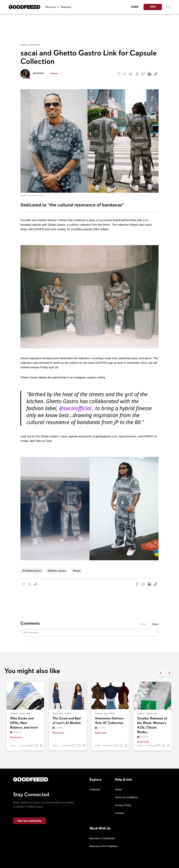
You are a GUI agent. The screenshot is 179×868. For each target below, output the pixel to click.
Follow (54, 73)
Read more (16, 737)
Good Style (35, 45)
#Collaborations (32, 571)
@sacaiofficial (75, 408)
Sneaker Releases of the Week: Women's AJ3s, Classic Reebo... (152, 725)
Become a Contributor (102, 838)
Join (153, 7)
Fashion (14, 714)
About (118, 790)
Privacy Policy (123, 805)
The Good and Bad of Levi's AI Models (67, 721)
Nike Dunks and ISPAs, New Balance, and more (24, 723)
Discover (51, 7)
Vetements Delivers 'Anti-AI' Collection (109, 721)
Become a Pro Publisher (104, 846)
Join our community (30, 821)
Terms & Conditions (126, 797)
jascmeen (38, 73)
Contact (120, 813)
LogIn (135, 7)
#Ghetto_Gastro (57, 571)
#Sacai (76, 571)
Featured (66, 7)
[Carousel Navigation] (165, 673)
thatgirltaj (16, 732)
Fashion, (25, 45)
